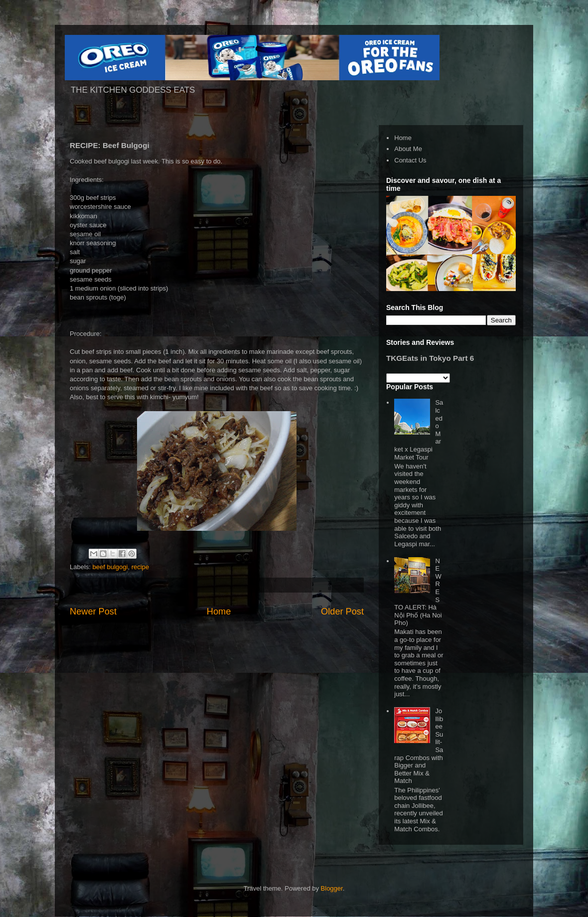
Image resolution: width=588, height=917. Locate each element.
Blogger (332, 888)
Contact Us (410, 160)
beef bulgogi (110, 567)
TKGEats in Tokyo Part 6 (430, 358)
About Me (408, 149)
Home (219, 611)
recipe (140, 567)
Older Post (342, 611)
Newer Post (93, 611)
